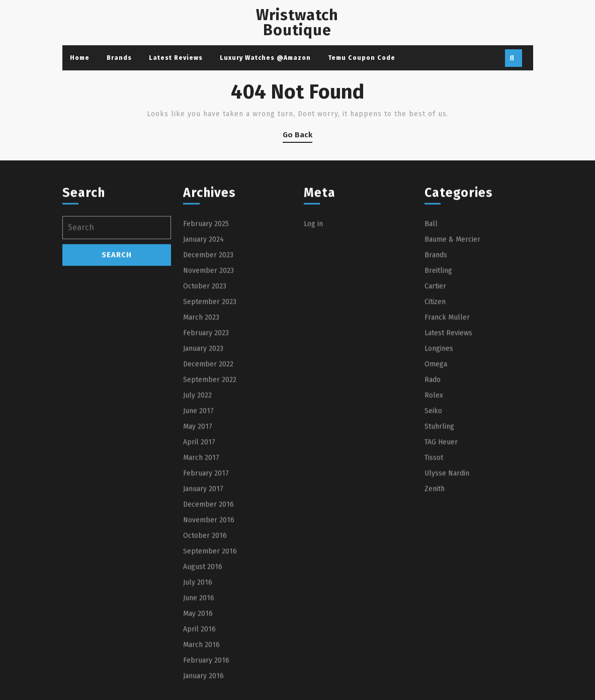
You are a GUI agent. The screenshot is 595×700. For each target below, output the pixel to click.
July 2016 (198, 682)
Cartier (435, 386)
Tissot (434, 557)
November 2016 (209, 620)
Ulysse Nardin (447, 573)
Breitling (438, 370)
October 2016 (205, 635)
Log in (313, 324)
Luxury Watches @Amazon (265, 58)
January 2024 (203, 339)
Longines (439, 448)
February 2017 (206, 573)
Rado (433, 479)
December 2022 (208, 464)
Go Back (297, 137)
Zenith (435, 589)
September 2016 (210, 651)
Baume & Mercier (452, 339)
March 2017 (201, 557)
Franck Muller (447, 417)
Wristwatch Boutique (297, 23)
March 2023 (201, 417)
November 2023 (208, 370)
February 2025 (206, 324)
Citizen (435, 402)
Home (80, 58)
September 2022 (210, 479)
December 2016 (208, 604)
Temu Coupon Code (362, 58)
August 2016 (203, 667)
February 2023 (206, 433)
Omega (436, 464)
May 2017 (198, 526)
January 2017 (203, 589)
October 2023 (205, 386)
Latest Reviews (176, 58)
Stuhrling (439, 526)
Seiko (433, 511)
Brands (119, 58)
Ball (431, 324)
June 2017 (198, 511)
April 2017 (199, 542)
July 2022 (197, 495)
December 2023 (208, 355)
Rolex (434, 495)
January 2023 (203, 448)
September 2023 (210, 402)
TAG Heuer (441, 542)
